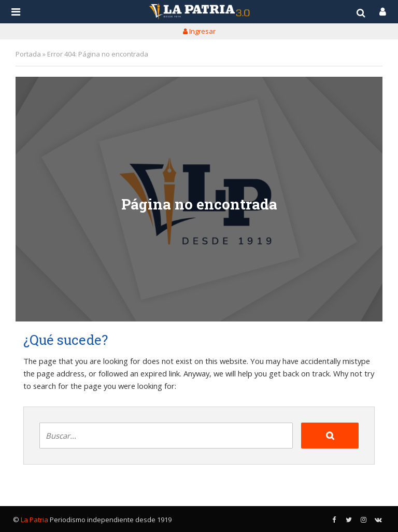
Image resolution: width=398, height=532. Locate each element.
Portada (28, 54)
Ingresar (199, 31)
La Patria (34, 520)
